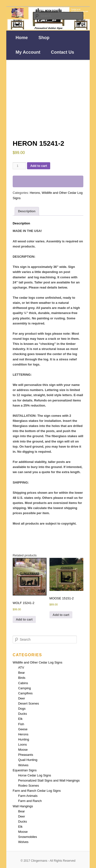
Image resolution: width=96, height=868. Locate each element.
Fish (21, 724)
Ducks (22, 714)
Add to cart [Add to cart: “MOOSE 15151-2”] (61, 615)
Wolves (23, 765)
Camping (24, 688)
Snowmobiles (27, 837)
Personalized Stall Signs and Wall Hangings (49, 780)
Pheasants (25, 755)
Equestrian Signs (25, 770)
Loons (22, 745)
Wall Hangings (23, 806)
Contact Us (62, 52)
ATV (21, 668)
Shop (44, 38)
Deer (21, 698)
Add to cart (39, 166)
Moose (23, 750)
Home (22, 38)
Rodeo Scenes (28, 786)
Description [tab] (27, 211)
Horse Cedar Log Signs (34, 775)
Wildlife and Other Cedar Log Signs (38, 662)
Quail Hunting (28, 760)
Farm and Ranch (30, 801)
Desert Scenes (28, 703)
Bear (21, 673)
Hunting (24, 739)
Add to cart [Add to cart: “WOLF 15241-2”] (24, 619)
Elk (20, 719)
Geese (23, 729)
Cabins (23, 683)
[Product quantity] (19, 166)
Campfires (25, 693)
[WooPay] (48, 181)
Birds (22, 678)
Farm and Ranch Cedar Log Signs (37, 791)
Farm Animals (28, 796)
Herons (35, 193)
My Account (28, 52)
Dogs (22, 709)
